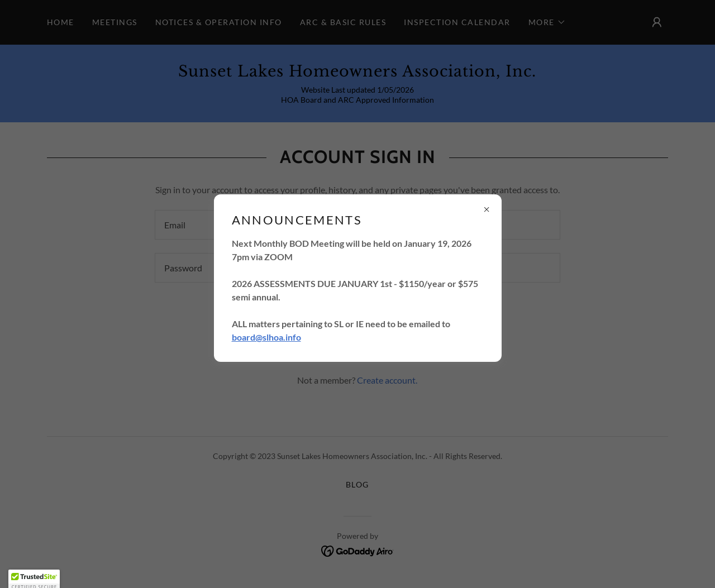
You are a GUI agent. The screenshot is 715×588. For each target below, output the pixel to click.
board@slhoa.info (266, 337)
